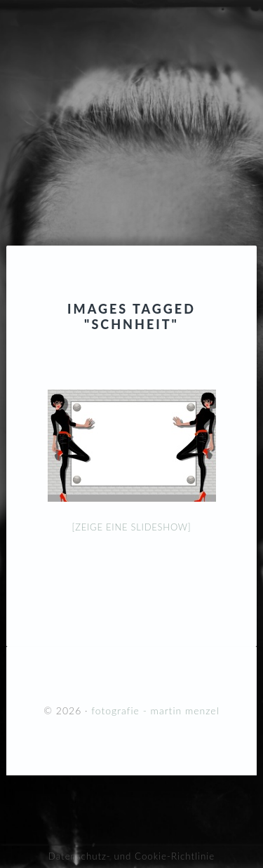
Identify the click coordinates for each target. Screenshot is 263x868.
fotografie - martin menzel (131, 95)
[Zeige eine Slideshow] (132, 527)
